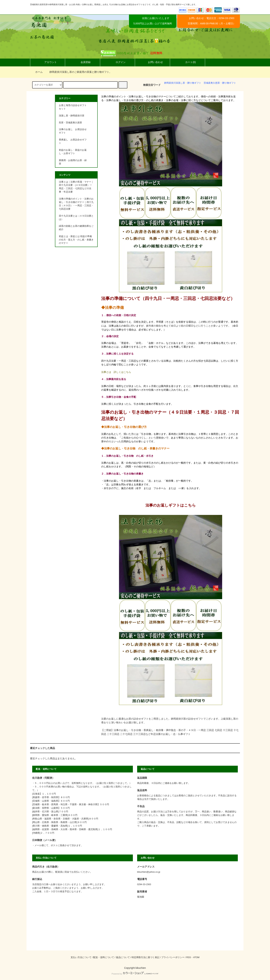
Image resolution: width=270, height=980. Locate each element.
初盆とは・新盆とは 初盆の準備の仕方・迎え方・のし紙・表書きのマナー (76, 240)
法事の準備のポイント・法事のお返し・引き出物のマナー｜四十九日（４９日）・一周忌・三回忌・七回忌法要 (76, 204)
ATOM (196, 957)
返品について (123, 957)
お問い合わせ (152, 62)
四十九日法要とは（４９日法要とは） (76, 218)
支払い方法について (81, 957)
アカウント (47, 62)
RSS (189, 957)
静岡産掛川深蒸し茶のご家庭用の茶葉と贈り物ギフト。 (78, 72)
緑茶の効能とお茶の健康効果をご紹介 (76, 228)
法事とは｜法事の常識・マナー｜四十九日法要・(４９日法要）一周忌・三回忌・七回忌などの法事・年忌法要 (76, 187)
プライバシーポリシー (173, 957)
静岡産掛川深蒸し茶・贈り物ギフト (183, 83)
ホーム (37, 72)
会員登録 (83, 62)
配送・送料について (104, 957)
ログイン (118, 62)
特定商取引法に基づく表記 (145, 957)
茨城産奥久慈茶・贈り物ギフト (220, 83)
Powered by (135, 974)
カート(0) (187, 62)
